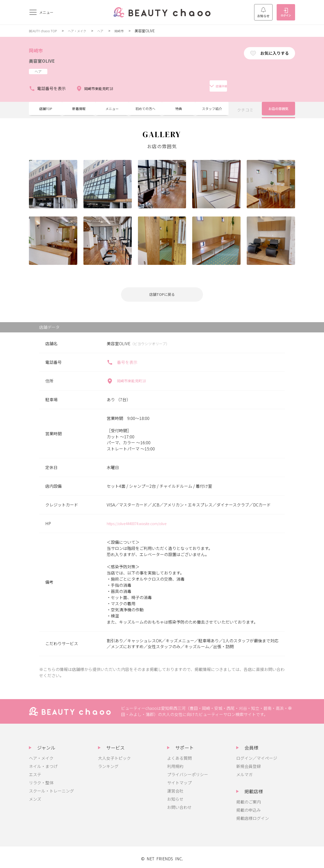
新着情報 (79, 105)
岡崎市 (128, 31)
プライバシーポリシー (188, 771)
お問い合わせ (179, 804)
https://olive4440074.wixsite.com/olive (143, 520)
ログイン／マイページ (257, 755)
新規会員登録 (249, 763)
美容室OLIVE (46, 60)
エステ (35, 771)
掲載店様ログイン (253, 815)
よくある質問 (179, 755)
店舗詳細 (139, 83)
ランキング (108, 763)
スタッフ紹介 (212, 105)
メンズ (35, 796)
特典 (179, 105)
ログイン (286, 13)
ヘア (108, 31)
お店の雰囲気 (278, 105)
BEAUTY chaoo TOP (45, 31)
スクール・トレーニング (51, 788)
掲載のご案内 (249, 799)
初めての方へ (145, 105)
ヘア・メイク (83, 31)
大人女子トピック (114, 755)
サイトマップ (179, 779)
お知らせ (263, 13)
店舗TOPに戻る (162, 290)
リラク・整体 (41, 779)
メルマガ (244, 771)
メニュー (112, 105)
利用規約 (175, 763)
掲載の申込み (249, 807)
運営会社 (175, 788)
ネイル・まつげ (43, 763)
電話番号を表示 (47, 83)
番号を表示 (122, 359)
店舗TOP (46, 105)
